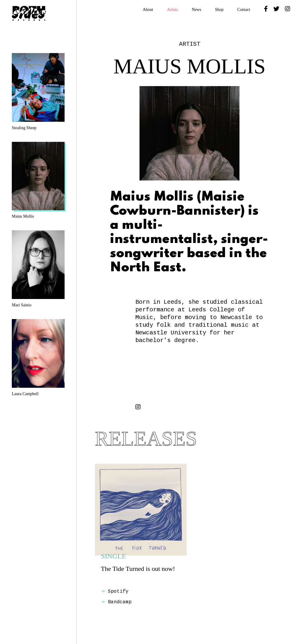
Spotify (115, 592)
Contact (244, 10)
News (196, 10)
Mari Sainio (38, 269)
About (148, 10)
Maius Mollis (38, 180)
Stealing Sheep (38, 92)
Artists (172, 10)
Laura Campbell (38, 358)
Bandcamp (116, 602)
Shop (219, 10)
